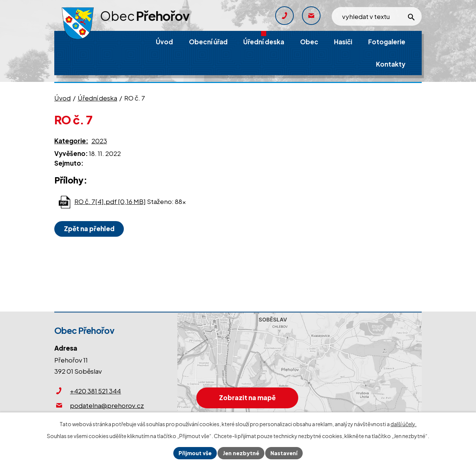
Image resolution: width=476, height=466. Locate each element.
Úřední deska (97, 98)
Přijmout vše (195, 453)
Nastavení (284, 453)
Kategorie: (71, 141)
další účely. (403, 424)
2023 (99, 141)
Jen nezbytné (241, 453)
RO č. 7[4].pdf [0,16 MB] (110, 201)
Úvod (62, 98)
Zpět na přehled (89, 229)
